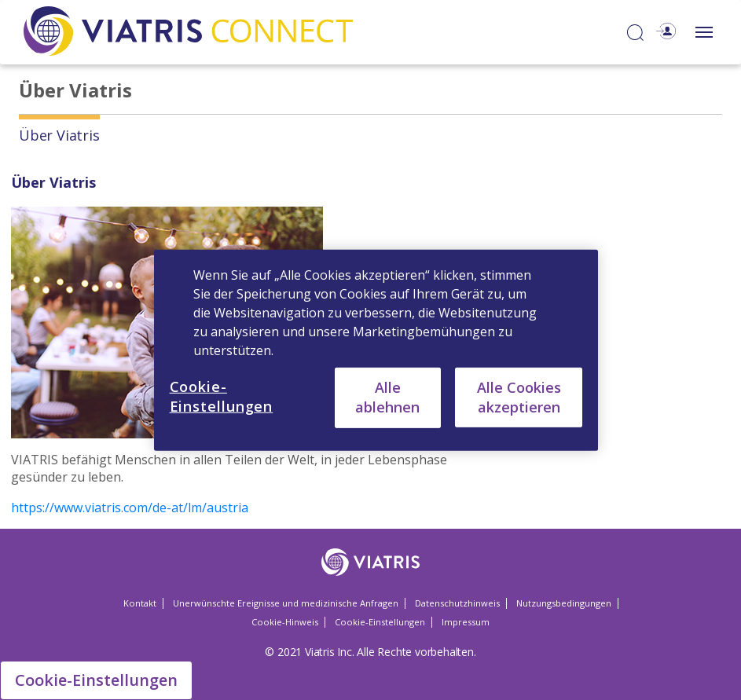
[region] (376, 350)
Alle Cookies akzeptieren (519, 396)
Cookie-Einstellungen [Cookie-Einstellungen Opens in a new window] (380, 622)
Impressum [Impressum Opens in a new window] (466, 622)
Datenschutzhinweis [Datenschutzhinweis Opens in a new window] (457, 603)
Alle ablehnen (387, 397)
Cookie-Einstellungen (96, 680)
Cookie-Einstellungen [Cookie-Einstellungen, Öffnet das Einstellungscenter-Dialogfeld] (222, 396)
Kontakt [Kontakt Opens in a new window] (140, 603)
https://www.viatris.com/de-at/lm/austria (130, 508)
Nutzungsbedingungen (564, 603)
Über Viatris (59, 135)
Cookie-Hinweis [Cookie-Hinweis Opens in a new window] (285, 622)
